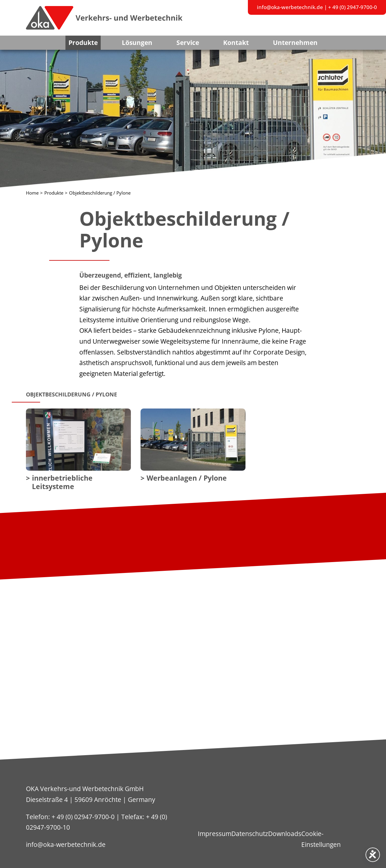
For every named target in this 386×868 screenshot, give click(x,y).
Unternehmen (295, 43)
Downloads (285, 834)
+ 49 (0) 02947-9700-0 (83, 817)
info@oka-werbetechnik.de (290, 7)
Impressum (215, 834)
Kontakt (236, 43)
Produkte (83, 43)
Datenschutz (250, 834)
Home (32, 193)
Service (188, 43)
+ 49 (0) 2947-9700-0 (353, 7)
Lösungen (137, 43)
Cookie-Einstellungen (321, 839)
